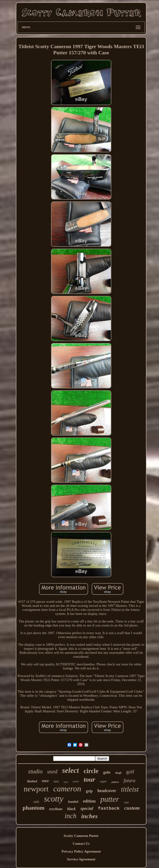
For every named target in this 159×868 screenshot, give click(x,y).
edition (89, 801)
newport (36, 789)
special (87, 808)
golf (130, 772)
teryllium (56, 809)
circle (91, 771)
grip (89, 791)
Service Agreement (81, 859)
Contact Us (81, 844)
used (52, 772)
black (71, 809)
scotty (54, 799)
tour (89, 779)
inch (70, 816)
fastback (109, 808)
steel (66, 782)
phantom (33, 808)
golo (107, 772)
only (36, 802)
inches (89, 816)
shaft (118, 773)
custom (132, 808)
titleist (130, 789)
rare (45, 781)
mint (56, 781)
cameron (67, 789)
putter (110, 799)
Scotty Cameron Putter (81, 836)
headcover (107, 791)
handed (73, 802)
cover (76, 781)
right (126, 802)
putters (115, 782)
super (103, 781)
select (71, 770)
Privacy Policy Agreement (81, 851)
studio (35, 771)
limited (32, 781)
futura (129, 780)
